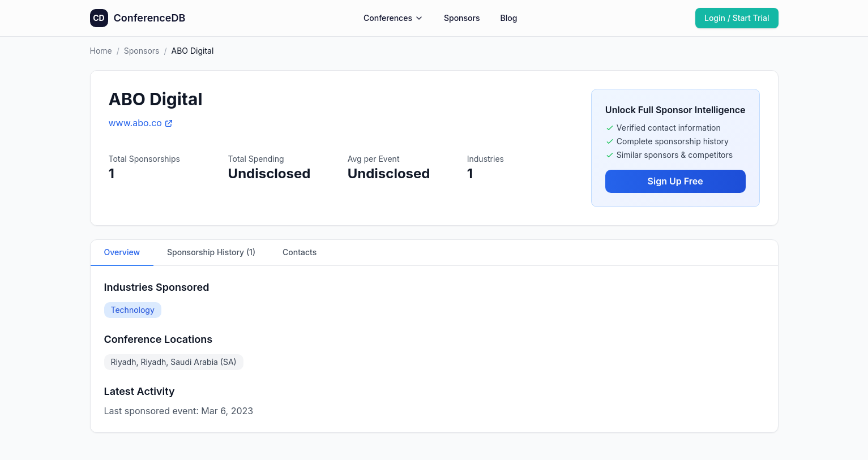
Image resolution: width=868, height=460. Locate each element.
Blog (508, 18)
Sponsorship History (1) (211, 252)
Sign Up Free (675, 181)
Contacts (300, 252)
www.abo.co (141, 123)
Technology (133, 310)
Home (101, 51)
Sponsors (462, 18)
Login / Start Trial (737, 18)
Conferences (394, 18)
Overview (122, 252)
